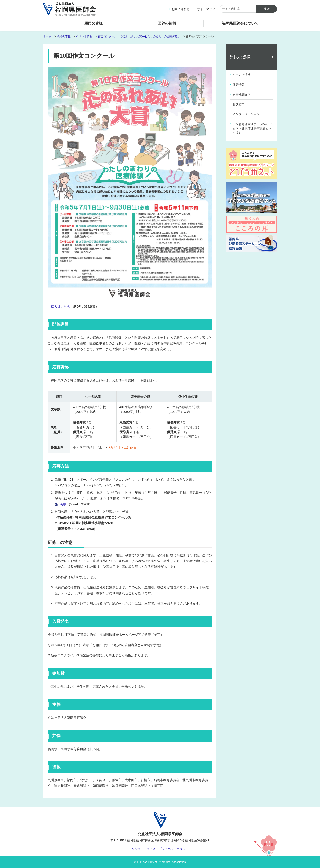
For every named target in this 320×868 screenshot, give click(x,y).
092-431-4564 (84, 529)
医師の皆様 (167, 23)
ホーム (50, 24)
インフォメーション (246, 114)
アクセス (150, 849)
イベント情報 (84, 36)
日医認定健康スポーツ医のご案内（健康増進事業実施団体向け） (252, 128)
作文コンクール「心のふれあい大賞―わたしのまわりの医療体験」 (139, 36)
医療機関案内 (242, 94)
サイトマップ (206, 9)
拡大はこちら (61, 306)
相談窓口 (239, 104)
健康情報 (239, 85)
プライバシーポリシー (174, 849)
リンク (136, 849)
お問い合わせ (180, 9)
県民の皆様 (94, 23)
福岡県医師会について (240, 23)
